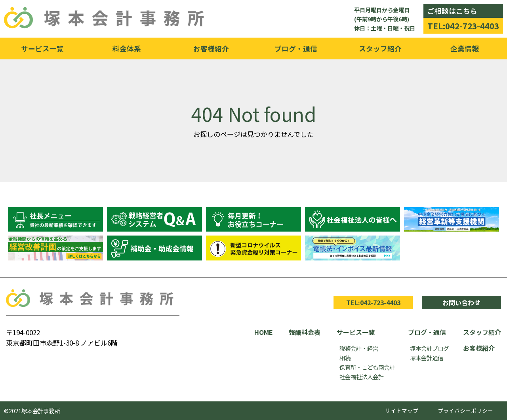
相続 (345, 358)
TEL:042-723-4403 (463, 26)
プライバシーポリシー (465, 410)
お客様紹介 (211, 48)
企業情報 (465, 48)
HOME (264, 332)
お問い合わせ (461, 302)
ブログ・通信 (296, 48)
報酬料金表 (305, 332)
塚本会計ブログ (429, 348)
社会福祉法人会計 (362, 377)
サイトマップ (402, 410)
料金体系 (127, 48)
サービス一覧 (42, 48)
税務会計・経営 (359, 348)
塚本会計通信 (427, 358)
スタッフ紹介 (380, 48)
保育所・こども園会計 (367, 367)
